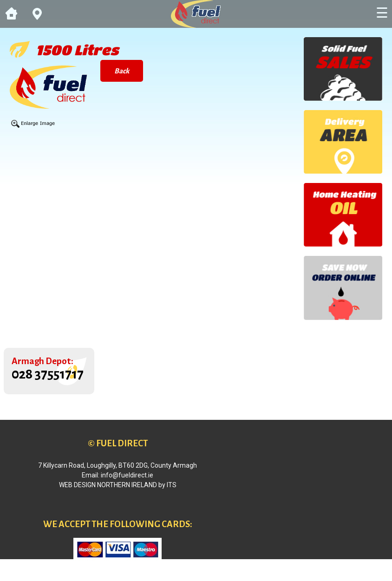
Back (122, 71)
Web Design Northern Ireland (108, 485)
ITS (172, 485)
